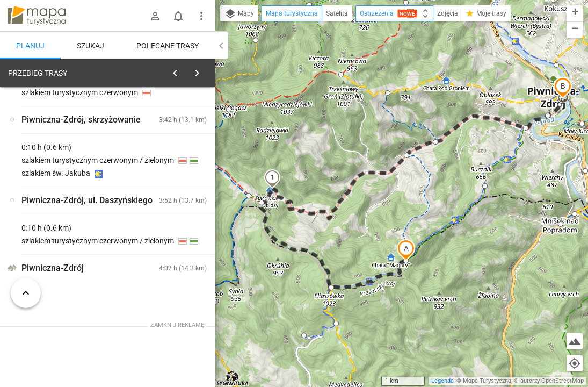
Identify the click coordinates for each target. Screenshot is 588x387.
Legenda (442, 381)
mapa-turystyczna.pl (37, 16)
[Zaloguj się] (155, 16)
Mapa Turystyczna (487, 381)
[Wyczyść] (206, 70)
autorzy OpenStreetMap (552, 381)
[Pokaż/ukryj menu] (201, 16)
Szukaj (90, 46)
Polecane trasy (168, 46)
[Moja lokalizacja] (575, 363)
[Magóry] (64, 232)
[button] (406, 250)
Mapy (239, 14)
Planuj (30, 46)
